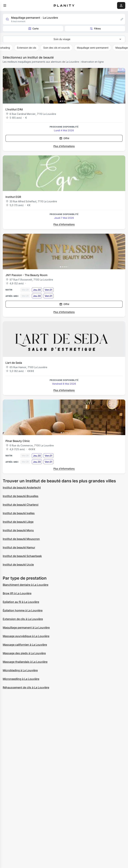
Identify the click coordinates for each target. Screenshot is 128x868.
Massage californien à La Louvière (25, 645)
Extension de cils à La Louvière (23, 619)
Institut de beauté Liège (18, 522)
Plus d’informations (64, 146)
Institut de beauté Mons (18, 530)
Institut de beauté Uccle (18, 565)
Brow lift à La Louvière (17, 593)
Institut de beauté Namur (19, 547)
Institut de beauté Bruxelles (21, 496)
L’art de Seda (14, 363)
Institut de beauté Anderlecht (22, 487)
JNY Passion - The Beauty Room (26, 275)
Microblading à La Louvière (20, 670)
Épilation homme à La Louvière (23, 610)
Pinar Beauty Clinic (18, 441)
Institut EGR (13, 197)
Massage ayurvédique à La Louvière (26, 636)
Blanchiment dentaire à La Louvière (26, 585)
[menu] (5, 5)
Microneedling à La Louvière (21, 679)
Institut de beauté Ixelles (19, 513)
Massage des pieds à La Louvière (24, 653)
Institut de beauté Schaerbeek (22, 556)
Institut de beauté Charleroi (21, 505)
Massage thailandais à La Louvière (25, 662)
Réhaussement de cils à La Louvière (26, 687)
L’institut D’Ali (14, 109)
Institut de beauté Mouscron (21, 539)
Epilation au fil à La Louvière (21, 602)
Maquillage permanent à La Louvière (26, 628)
